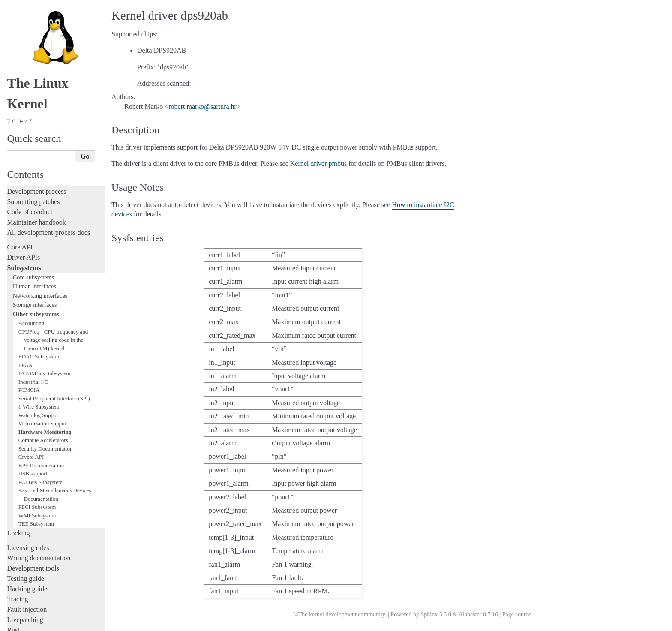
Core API (20, 82)
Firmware (20, 535)
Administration (28, 479)
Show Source (25, 623)
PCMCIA (29, 224)
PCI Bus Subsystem (40, 317)
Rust (13, 464)
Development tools (33, 403)
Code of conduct (30, 47)
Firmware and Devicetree (42, 545)
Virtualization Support (43, 258)
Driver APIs (23, 92)
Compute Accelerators (43, 275)
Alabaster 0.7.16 (478, 614)
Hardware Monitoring (45, 266)
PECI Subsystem (37, 341)
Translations (24, 589)
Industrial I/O (33, 216)
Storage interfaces (35, 139)
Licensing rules (28, 382)
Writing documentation (39, 392)
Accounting (31, 158)
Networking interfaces (40, 130)
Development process (36, 26)
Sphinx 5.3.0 (436, 614)
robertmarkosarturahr (202, 107)
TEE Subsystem (36, 358)
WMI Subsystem (37, 350)
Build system (25, 489)
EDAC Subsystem (39, 191)
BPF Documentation (41, 300)
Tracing (17, 434)
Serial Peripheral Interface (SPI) (54, 233)
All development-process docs (48, 67)
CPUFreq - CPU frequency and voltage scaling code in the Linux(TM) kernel (53, 174)
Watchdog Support (39, 250)
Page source (517, 614)
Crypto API (31, 291)
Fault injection (27, 444)
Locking (18, 368)
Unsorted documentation (41, 574)
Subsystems (24, 102)
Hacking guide (27, 423)
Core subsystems (34, 112)
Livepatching (25, 454)
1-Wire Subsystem (39, 241)
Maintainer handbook (36, 57)
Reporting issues (30, 500)
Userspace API (27, 520)
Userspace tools (28, 510)
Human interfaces (34, 121)
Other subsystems (36, 149)
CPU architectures (32, 560)
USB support (33, 308)
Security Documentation (46, 283)
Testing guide (25, 413)
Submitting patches (33, 36)
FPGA (25, 200)
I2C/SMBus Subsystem (45, 208)
